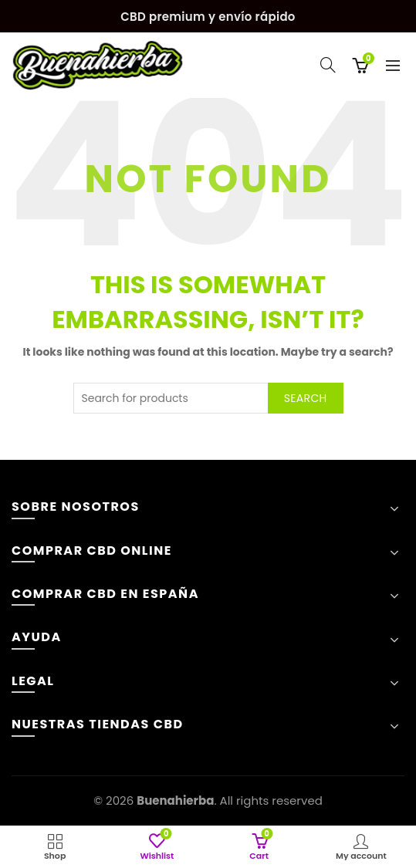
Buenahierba (175, 800)
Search (306, 398)
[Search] (328, 65)
